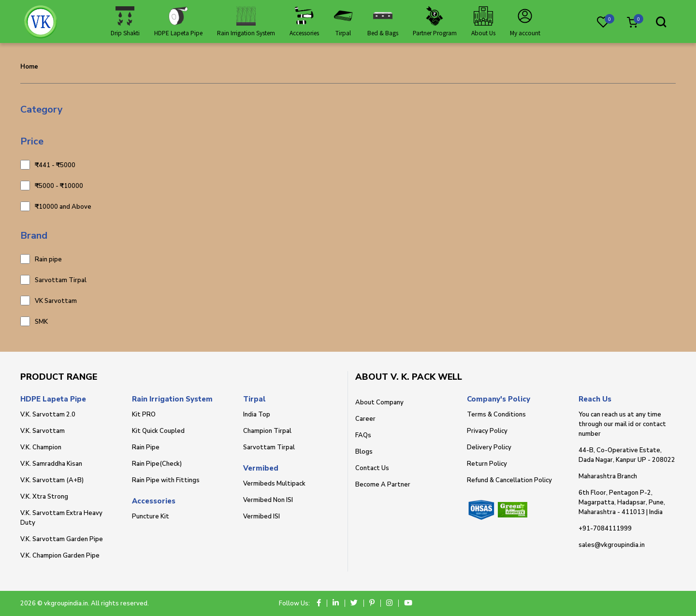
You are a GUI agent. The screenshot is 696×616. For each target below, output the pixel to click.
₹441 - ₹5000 (55, 165)
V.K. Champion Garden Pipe (60, 556)
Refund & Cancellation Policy (509, 480)
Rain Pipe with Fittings (166, 480)
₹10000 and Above (63, 206)
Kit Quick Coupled (158, 431)
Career (365, 419)
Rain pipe (48, 259)
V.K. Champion (41, 447)
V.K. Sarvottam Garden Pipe (62, 539)
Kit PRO (144, 415)
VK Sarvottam (56, 301)
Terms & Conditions (496, 415)
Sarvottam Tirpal (61, 280)
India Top (257, 415)
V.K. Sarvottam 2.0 (48, 415)
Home (29, 67)
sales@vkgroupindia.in (612, 545)
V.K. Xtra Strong (44, 497)
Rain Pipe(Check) (157, 464)
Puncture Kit (151, 516)
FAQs (363, 435)
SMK (41, 321)
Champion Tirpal (267, 431)
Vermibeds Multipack (274, 484)
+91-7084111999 (605, 529)
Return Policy (487, 464)
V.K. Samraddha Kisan (51, 464)
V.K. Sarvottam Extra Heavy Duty (61, 518)
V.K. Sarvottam (43, 431)
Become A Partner (383, 485)
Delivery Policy (489, 447)
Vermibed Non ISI (268, 500)
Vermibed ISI (261, 516)
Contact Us (372, 468)
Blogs (364, 452)
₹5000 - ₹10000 (59, 186)
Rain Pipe (146, 447)
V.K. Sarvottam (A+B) (52, 480)
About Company (379, 402)
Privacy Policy (487, 431)
